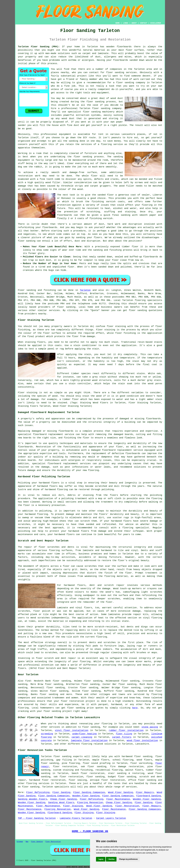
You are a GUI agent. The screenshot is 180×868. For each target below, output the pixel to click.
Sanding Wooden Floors (32, 799)
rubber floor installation (126, 730)
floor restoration (65, 767)
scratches (51, 653)
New (27, 842)
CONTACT (144, 23)
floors (88, 608)
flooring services (38, 783)
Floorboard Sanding (149, 796)
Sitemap (20, 842)
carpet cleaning (82, 737)
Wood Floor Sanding (120, 792)
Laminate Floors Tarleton (76, 818)
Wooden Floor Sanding (86, 796)
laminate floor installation (89, 741)
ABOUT (134, 23)
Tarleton (85, 290)
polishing (156, 495)
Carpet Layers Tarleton (111, 818)
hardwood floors (75, 585)
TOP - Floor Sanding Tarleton (37, 818)
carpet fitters (122, 737)
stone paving (150, 727)
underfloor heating (84, 734)
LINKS (125, 23)
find (28, 681)
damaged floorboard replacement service (117, 450)
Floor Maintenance (118, 799)
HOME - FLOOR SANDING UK (90, 831)
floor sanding (115, 72)
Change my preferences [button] (128, 859)
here (135, 708)
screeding (47, 734)
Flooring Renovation (90, 803)
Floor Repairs (145, 792)
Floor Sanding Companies (89, 792)
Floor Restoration (127, 806)
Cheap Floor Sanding (63, 799)
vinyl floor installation (72, 730)
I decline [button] (111, 859)
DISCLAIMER (156, 23)
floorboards (66, 431)
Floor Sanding (61, 792)
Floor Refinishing (38, 792)
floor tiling (124, 734)
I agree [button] (101, 859)
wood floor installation (142, 741)
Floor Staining (73, 806)
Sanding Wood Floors (61, 803)
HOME (118, 23)
